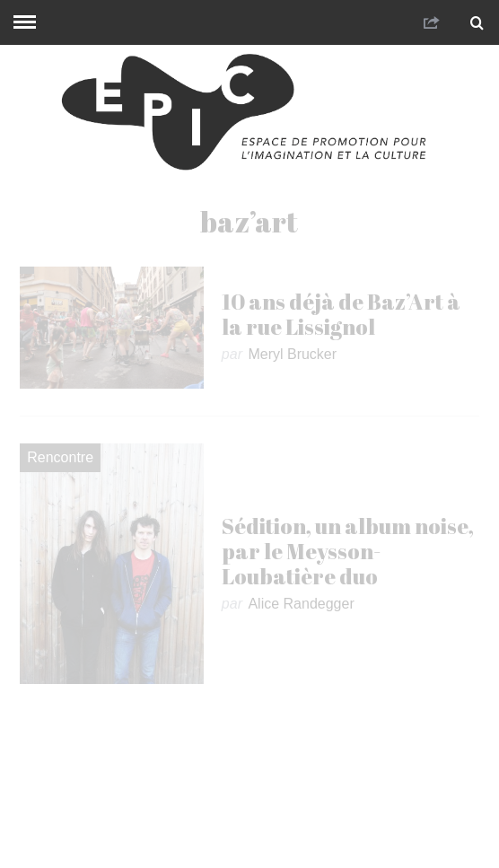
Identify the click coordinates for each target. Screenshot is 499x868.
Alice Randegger (301, 604)
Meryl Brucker (292, 354)
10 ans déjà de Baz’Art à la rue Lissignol (341, 314)
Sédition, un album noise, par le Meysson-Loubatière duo (348, 551)
